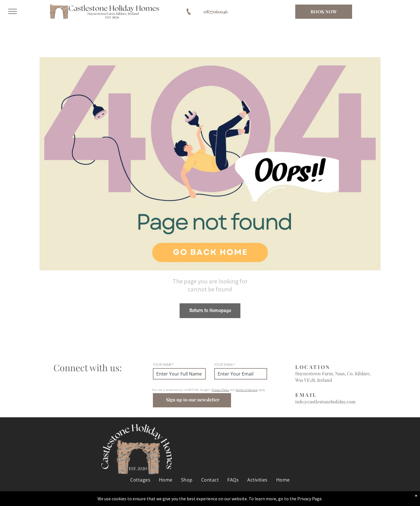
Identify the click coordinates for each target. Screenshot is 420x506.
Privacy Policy (220, 390)
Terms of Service (247, 390)
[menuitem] (140, 480)
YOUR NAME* (163, 365)
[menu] (13, 11)
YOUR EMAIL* (225, 365)
